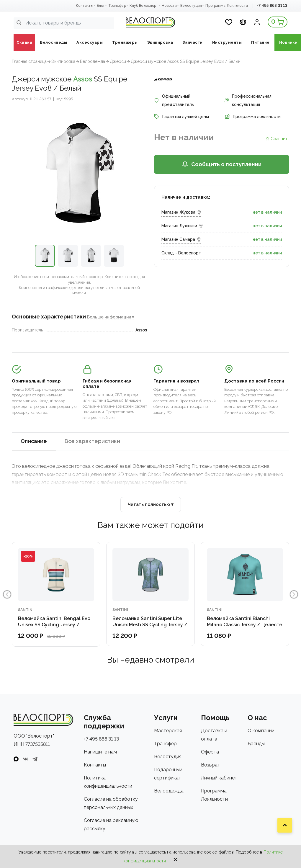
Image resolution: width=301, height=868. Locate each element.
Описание (34, 441)
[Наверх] (285, 825)
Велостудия (191, 6)
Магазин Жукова (181, 212)
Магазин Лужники (182, 226)
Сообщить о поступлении (222, 164)
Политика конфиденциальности (108, 782)
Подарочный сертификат (168, 774)
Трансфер (117, 6)
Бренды (256, 744)
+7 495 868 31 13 (272, 5)
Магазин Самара (181, 239)
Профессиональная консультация (248, 100)
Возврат (211, 765)
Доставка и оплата (214, 735)
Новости (169, 6)
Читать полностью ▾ (151, 504)
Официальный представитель (174, 100)
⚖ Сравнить (277, 139)
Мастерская (168, 731)
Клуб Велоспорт (144, 6)
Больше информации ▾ (111, 317)
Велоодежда (93, 61)
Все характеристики (92, 441)
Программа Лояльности (226, 6)
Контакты (85, 6)
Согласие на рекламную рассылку (111, 824)
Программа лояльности (253, 117)
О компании (261, 731)
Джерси (118, 61)
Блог (101, 6)
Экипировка (63, 61)
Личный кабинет (219, 778)
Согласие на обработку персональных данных (111, 803)
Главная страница (29, 61)
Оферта (210, 752)
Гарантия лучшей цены (181, 117)
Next (295, 594)
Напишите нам (100, 752)
